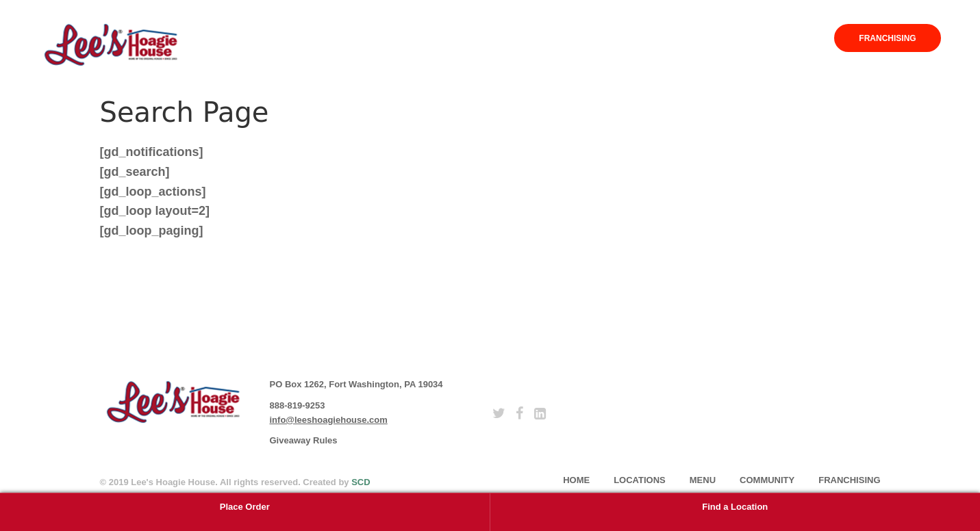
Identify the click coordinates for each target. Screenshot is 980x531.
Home (594, 38)
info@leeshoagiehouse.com (329, 420)
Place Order (245, 507)
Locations (654, 38)
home (576, 480)
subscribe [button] (689, 396)
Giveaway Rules (304, 440)
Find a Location (735, 507)
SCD (361, 482)
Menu (714, 38)
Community (775, 38)
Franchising (887, 38)
